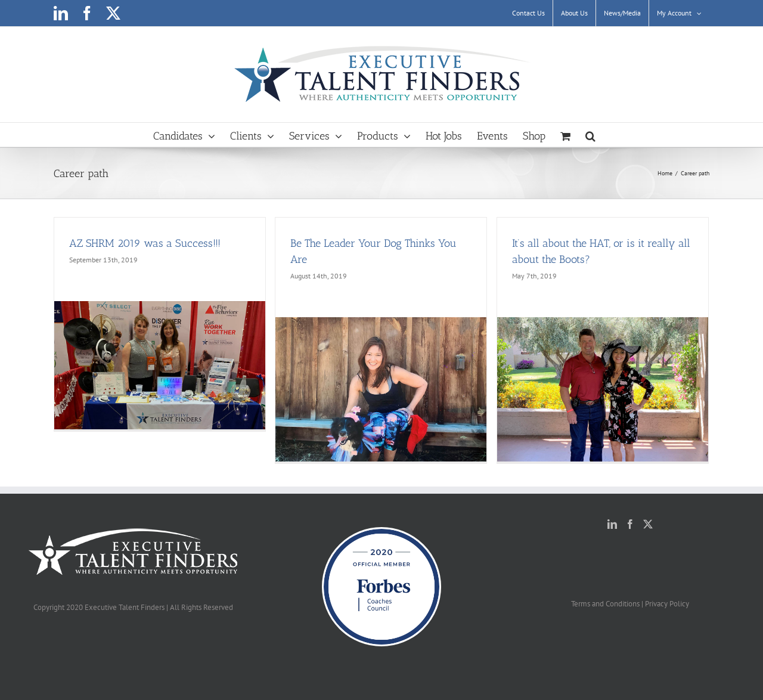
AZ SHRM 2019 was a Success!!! (145, 243)
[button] (590, 135)
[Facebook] (630, 524)
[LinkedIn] (612, 524)
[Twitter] (648, 524)
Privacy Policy (667, 604)
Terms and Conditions (605, 604)
